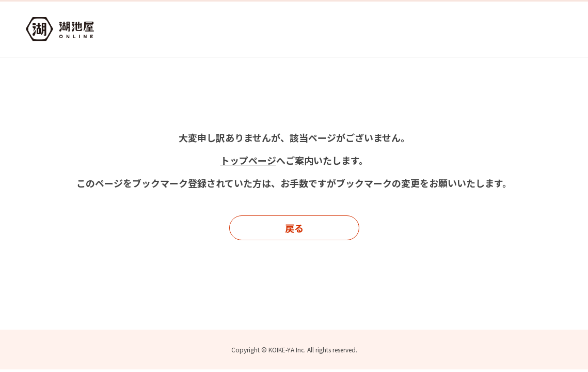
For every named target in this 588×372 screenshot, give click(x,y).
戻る (294, 228)
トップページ (248, 160)
